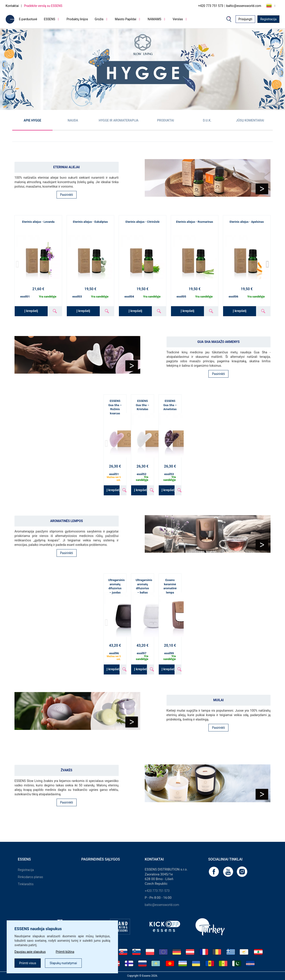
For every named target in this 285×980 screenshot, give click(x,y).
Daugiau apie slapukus (30, 952)
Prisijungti (245, 19)
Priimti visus (28, 963)
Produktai (166, 120)
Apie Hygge (32, 120)
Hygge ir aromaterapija (119, 120)
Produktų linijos (77, 19)
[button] (268, 264)
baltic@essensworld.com (244, 6)
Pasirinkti (67, 195)
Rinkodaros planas (30, 877)
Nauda (73, 120)
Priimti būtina (65, 952)
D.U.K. (207, 120)
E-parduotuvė (28, 19)
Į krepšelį (31, 311)
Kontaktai (12, 6)
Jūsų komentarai (250, 120)
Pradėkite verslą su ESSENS (43, 6)
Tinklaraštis (26, 884)
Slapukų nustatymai (63, 963)
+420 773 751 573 (211, 6)
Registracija (268, 19)
